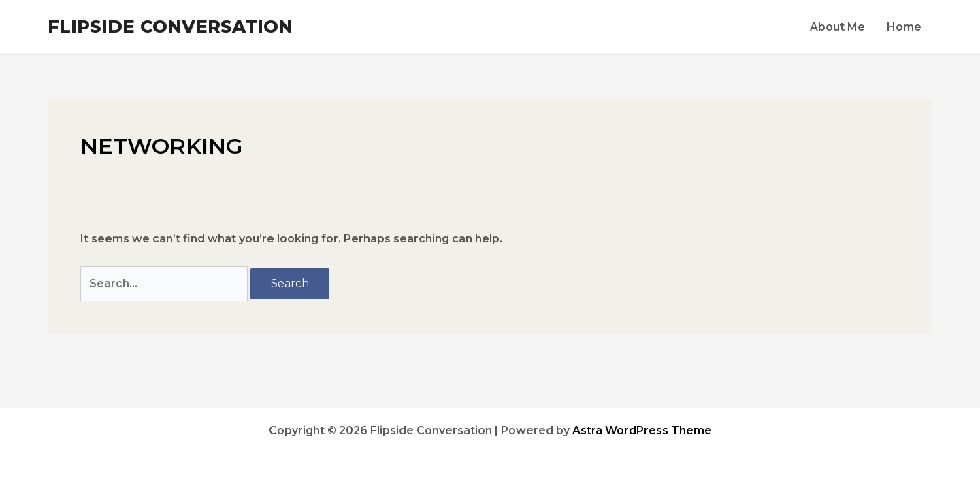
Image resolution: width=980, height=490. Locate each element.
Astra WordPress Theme (642, 430)
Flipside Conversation (170, 27)
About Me (837, 27)
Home (904, 27)
